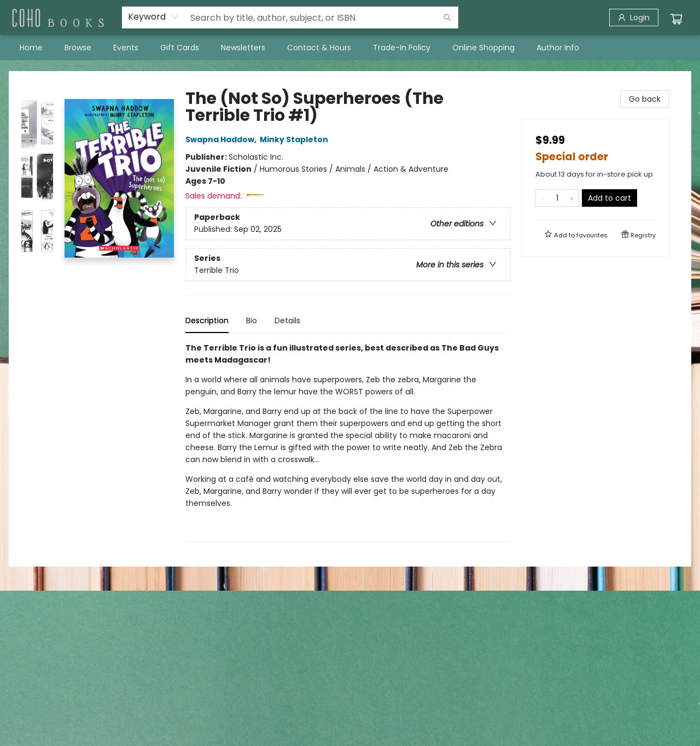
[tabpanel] (348, 442)
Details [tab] (287, 320)
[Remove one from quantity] (543, 198)
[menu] (350, 48)
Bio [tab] (252, 320)
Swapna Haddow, (223, 139)
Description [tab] (207, 320)
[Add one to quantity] (572, 198)
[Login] (634, 18)
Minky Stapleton (296, 139)
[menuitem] (31, 48)
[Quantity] (557, 198)
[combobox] (153, 17)
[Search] (447, 18)
